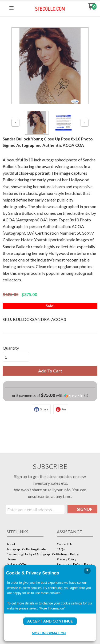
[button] (11, 8)
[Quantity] (16, 357)
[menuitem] (25, 545)
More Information (49, 633)
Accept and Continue (50, 621)
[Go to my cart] (92, 8)
